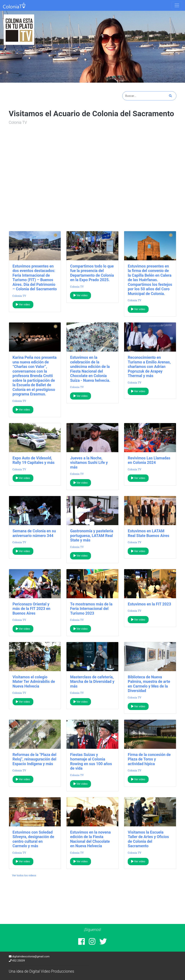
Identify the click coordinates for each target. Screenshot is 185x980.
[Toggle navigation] (177, 5)
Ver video (23, 305)
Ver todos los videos (24, 875)
